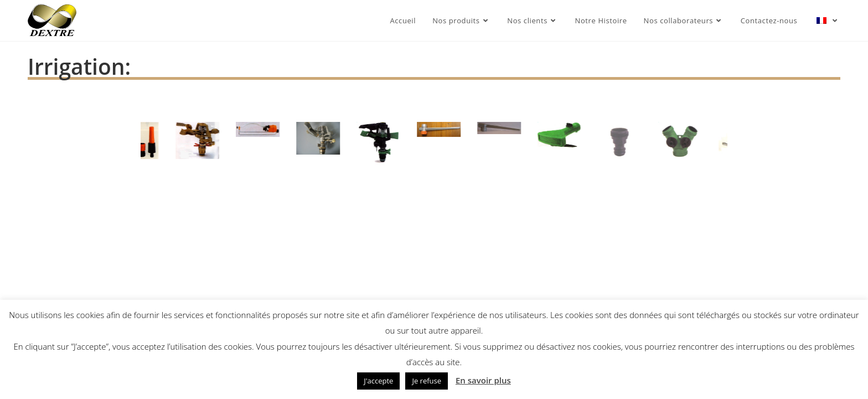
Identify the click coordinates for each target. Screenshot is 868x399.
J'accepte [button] (378, 381)
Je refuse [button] (427, 381)
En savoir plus (483, 380)
